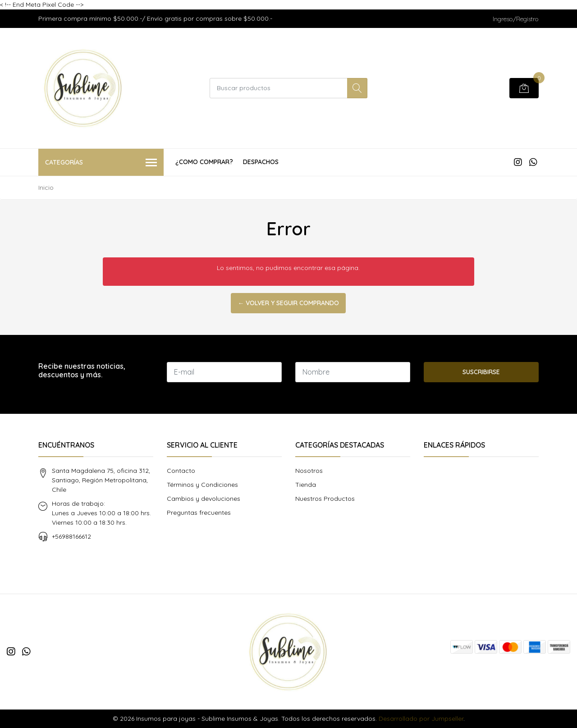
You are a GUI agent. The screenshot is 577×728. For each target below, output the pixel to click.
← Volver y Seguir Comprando (288, 303)
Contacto (181, 471)
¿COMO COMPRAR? (204, 162)
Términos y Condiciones (202, 485)
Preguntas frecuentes (199, 513)
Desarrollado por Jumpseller (421, 719)
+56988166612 (71, 536)
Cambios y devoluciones (204, 499)
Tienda (306, 485)
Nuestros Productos (325, 499)
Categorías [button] (101, 163)
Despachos (261, 162)
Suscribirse (481, 372)
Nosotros (309, 471)
